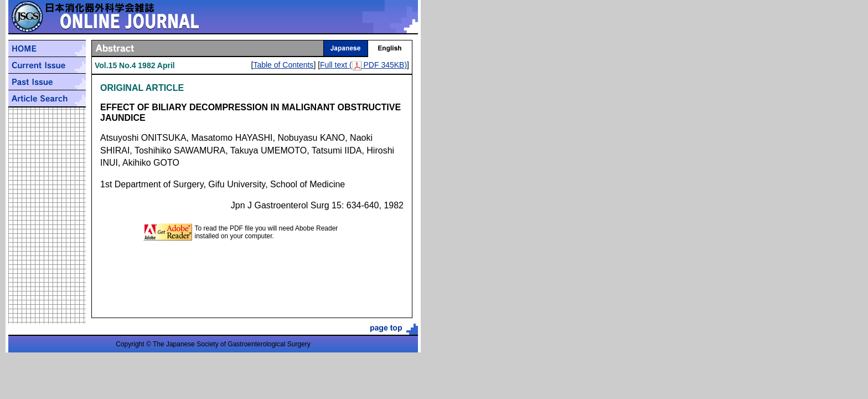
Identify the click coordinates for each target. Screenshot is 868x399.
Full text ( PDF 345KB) (363, 65)
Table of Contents (283, 65)
